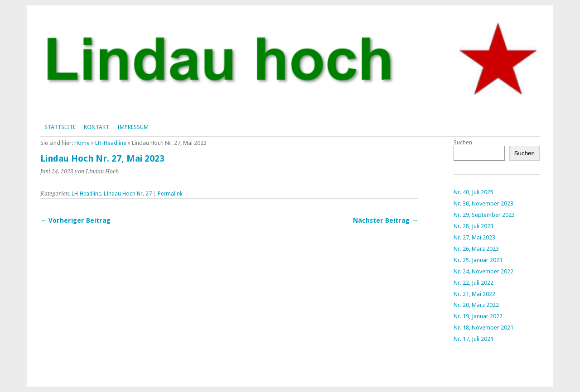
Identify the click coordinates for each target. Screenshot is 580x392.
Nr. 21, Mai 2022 (474, 294)
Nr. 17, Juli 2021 (474, 339)
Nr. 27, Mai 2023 (474, 237)
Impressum (133, 127)
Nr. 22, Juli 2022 (474, 283)
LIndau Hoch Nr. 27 (128, 194)
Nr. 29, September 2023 (484, 215)
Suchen (463, 142)
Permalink (170, 194)
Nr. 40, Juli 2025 (474, 192)
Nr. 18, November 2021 (483, 327)
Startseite (60, 127)
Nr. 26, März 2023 (476, 249)
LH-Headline (111, 143)
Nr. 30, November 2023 (483, 203)
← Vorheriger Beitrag (75, 220)
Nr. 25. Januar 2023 (478, 260)
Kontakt (97, 127)
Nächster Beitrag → (385, 220)
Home (82, 143)
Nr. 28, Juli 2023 (474, 226)
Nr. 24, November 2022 (483, 271)
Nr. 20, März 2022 (476, 305)
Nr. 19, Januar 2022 (478, 316)
